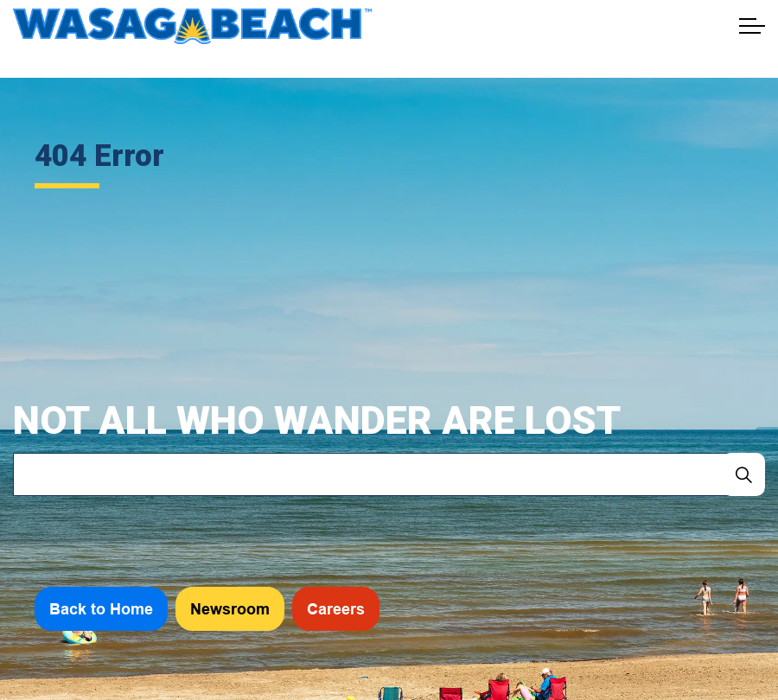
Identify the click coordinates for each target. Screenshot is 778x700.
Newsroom (230, 609)
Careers (336, 609)
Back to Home (101, 609)
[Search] (743, 474)
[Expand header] (752, 26)
